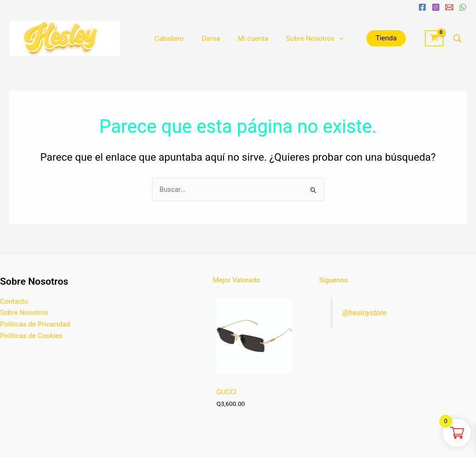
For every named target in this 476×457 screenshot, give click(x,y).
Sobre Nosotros (301, 39)
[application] (326, 39)
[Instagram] (436, 7)
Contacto (14, 301)
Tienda (371, 38)
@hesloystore (365, 312)
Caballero (167, 39)
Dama (205, 39)
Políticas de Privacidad (35, 324)
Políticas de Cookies (31, 336)
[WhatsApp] (463, 7)
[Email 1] (449, 7)
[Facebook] (422, 7)
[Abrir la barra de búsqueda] (457, 39)
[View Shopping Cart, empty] (434, 39)
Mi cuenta (244, 39)
